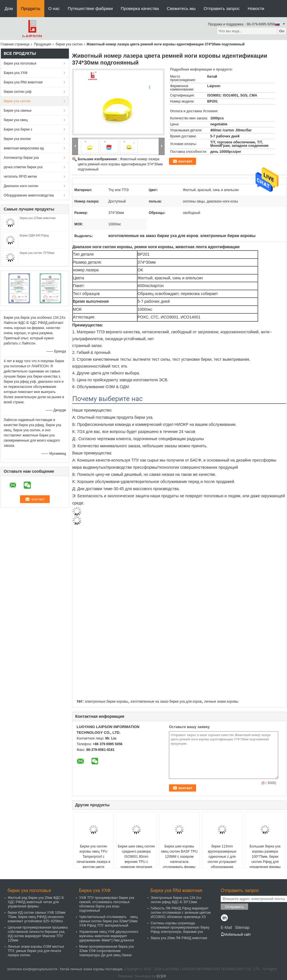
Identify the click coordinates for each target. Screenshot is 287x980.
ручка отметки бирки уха (23, 167)
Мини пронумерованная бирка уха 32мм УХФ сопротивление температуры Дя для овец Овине (106, 951)
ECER (161, 976)
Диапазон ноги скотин (21, 186)
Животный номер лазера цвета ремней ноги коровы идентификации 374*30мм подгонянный (120, 164)
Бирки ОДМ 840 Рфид (34, 236)
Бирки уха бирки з (18, 129)
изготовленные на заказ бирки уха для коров (166, 702)
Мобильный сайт (236, 935)
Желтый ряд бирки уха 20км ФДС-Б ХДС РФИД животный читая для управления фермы (36, 902)
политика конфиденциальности (32, 969)
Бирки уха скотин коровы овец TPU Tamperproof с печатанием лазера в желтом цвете (93, 857)
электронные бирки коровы (106, 702)
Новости (256, 8)
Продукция (43, 44)
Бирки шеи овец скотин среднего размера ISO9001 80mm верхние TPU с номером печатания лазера (136, 859)
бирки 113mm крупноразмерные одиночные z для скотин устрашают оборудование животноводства (222, 859)
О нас (54, 8)
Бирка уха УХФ (16, 73)
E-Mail (226, 927)
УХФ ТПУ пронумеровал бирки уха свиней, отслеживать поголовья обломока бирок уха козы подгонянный (107, 904)
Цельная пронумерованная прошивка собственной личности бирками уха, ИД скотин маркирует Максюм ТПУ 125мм (38, 934)
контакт (185, 161)
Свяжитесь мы (181, 8)
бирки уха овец (16, 120)
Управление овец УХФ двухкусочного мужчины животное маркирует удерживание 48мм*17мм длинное (109, 936)
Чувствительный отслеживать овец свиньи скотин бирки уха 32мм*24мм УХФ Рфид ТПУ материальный (108, 921)
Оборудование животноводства (29, 195)
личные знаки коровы (221, 702)
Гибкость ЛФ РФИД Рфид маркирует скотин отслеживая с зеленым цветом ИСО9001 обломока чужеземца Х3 (181, 913)
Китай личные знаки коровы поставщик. (92, 969)
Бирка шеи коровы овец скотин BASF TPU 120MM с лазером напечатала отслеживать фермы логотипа (179, 859)
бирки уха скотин (69, 44)
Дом (9, 8)
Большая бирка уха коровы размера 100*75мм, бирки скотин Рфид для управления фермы (265, 857)
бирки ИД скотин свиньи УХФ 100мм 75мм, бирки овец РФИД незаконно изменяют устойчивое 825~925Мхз (37, 917)
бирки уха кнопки (17, 139)
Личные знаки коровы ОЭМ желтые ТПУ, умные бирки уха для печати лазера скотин (36, 951)
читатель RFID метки (20, 177)
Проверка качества (140, 8)
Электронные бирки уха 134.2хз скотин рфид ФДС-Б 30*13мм (176, 900)
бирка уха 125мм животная (38, 218)
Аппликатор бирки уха (21, 158)
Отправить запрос (222, 8)
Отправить (234, 907)
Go (282, 31)
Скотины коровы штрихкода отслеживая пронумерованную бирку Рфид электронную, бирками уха (180, 927)
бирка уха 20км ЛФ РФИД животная (179, 938)
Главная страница (15, 44)
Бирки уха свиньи (18, 111)
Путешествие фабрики (90, 8)
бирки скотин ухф (18, 92)
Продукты (31, 8)
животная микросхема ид (24, 148)
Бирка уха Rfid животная (23, 82)
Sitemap (242, 927)
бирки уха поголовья (20, 63)
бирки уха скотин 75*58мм (37, 253)
